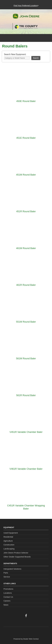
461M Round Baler (26, 248)
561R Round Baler (26, 395)
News (6, 605)
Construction (9, 545)
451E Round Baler (26, 138)
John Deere (26, 17)
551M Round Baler (26, 322)
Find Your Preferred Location (26, 6)
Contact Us (8, 597)
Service (7, 577)
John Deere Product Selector (16, 553)
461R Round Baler (26, 285)
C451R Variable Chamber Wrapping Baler (26, 507)
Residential (8, 537)
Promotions (8, 589)
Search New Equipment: (15, 54)
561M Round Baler (26, 358)
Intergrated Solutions (12, 569)
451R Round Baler (26, 211)
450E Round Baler (26, 101)
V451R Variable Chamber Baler (26, 432)
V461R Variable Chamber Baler (26, 469)
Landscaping (9, 549)
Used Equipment (11, 533)
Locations (8, 593)
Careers (7, 601)
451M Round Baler (26, 175)
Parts (6, 573)
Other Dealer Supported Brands (17, 557)
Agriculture (8, 541)
